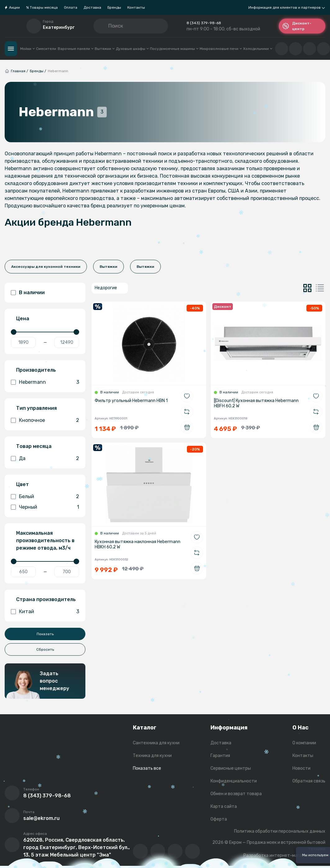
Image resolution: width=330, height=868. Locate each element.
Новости (301, 768)
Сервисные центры (231, 768)
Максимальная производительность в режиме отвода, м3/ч (45, 540)
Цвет (23, 484)
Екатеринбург (59, 27)
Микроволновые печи (221, 49)
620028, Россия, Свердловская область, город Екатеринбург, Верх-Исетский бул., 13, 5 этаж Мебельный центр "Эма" (77, 847)
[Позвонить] (12, 793)
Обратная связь (309, 781)
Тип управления (36, 408)
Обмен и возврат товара (236, 794)
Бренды (114, 7)
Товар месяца (34, 446)
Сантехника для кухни (156, 743)
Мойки (27, 49)
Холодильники (258, 49)
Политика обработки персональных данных (280, 831)
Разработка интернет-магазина (278, 855)
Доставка (92, 7)
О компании (304, 743)
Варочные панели (75, 49)
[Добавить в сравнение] (187, 412)
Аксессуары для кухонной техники (46, 267)
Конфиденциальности (234, 781)
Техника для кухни (152, 756)
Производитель (36, 370)
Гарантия (220, 756)
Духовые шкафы (132, 49)
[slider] (14, 332)
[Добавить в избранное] (187, 396)
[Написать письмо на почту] (12, 816)
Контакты (136, 7)
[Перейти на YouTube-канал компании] (158, 851)
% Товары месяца (42, 7)
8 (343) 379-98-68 (204, 23)
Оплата (71, 7)
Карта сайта (224, 806)
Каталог (11, 49)
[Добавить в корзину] (187, 427)
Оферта (219, 819)
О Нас (301, 728)
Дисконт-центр (297, 26)
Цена (23, 319)
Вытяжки (104, 49)
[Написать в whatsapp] (192, 851)
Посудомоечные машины (174, 49)
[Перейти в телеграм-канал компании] (175, 851)
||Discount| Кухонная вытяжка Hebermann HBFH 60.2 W (256, 403)
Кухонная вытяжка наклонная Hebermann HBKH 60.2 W (138, 544)
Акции (14, 7)
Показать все (147, 768)
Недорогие (106, 288)
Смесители (46, 49)
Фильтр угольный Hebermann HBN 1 (131, 401)
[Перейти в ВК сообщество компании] (140, 851)
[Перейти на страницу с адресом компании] (12, 845)
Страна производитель (46, 599)
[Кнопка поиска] (103, 26)
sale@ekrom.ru (41, 818)
